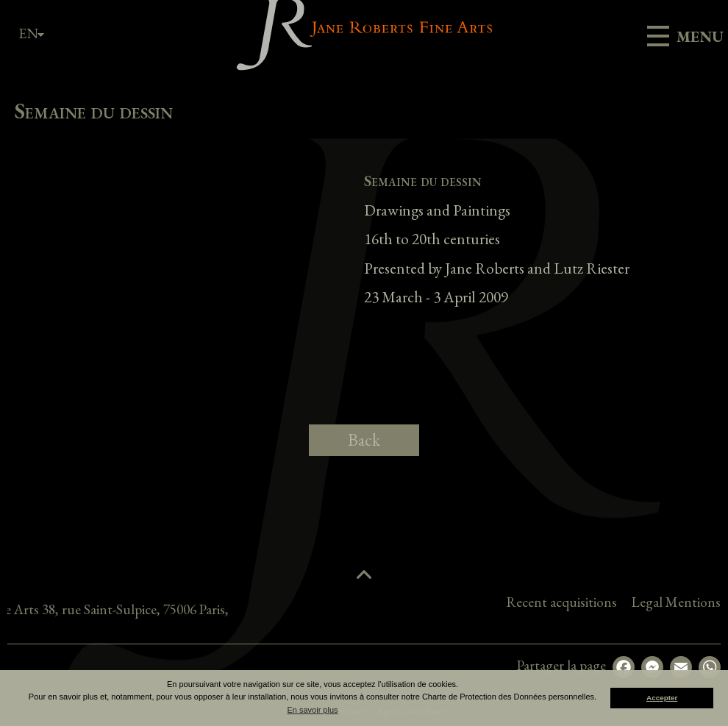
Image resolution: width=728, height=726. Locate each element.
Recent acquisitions (639, 602)
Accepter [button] (662, 698)
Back (364, 440)
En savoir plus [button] (312, 710)
